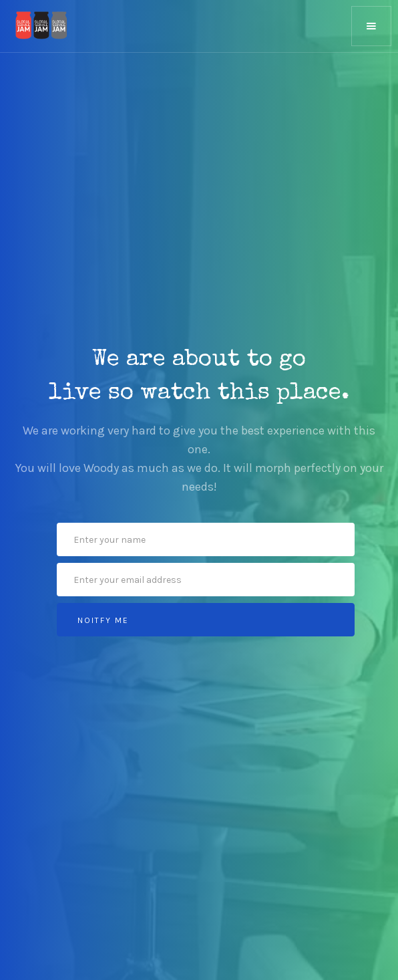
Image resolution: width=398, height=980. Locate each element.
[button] (371, 26)
